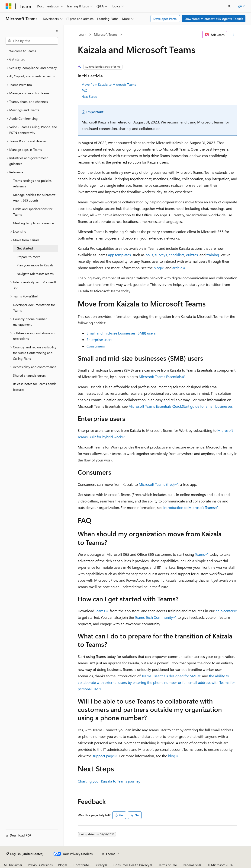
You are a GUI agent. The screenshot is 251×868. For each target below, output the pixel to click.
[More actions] (233, 35)
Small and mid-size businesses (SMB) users (121, 333)
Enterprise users (99, 339)
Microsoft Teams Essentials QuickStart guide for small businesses (181, 406)
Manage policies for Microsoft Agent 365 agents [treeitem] (34, 198)
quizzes (192, 255)
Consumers (96, 346)
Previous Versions (40, 865)
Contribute (81, 865)
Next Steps (89, 96)
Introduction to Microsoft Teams (189, 507)
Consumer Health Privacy (131, 865)
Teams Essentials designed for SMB (169, 676)
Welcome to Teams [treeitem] (23, 51)
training (213, 255)
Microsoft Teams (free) (157, 484)
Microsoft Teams (106, 34)
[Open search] (229, 6)
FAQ (84, 90)
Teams (200, 554)
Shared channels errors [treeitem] (29, 375)
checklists (177, 255)
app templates (119, 255)
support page (103, 756)
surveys (161, 255)
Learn (82, 34)
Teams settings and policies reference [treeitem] (32, 183)
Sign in (241, 6)
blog (157, 268)
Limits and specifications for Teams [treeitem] (33, 212)
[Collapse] (57, 31)
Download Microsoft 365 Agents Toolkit (214, 19)
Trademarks (190, 865)
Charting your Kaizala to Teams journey (109, 781)
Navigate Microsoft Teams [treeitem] (35, 274)
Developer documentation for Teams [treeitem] (34, 308)
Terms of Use (168, 865)
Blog (61, 865)
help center (225, 611)
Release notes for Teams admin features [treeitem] (35, 387)
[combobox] (32, 41)
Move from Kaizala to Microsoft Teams (109, 84)
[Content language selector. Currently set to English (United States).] (25, 854)
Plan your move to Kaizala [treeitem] (35, 265)
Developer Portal (165, 19)
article (177, 268)
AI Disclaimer (13, 865)
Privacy (100, 865)
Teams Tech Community (154, 617)
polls (149, 255)
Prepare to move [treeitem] (29, 257)
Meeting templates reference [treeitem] (33, 223)
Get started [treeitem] (25, 248)
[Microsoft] (9, 6)
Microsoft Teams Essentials (160, 377)
